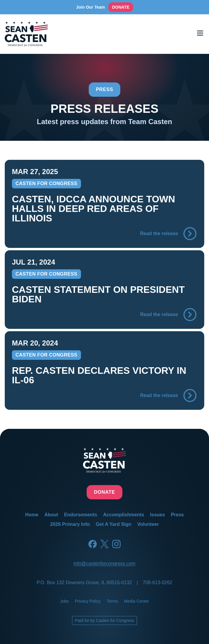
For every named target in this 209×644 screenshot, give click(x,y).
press (177, 515)
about (51, 515)
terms (112, 601)
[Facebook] (93, 544)
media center (136, 601)
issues (157, 515)
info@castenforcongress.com (104, 563)
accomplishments (124, 515)
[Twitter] (104, 544)
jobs (65, 601)
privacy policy (88, 601)
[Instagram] (116, 544)
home (32, 515)
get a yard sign (114, 524)
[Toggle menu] (200, 33)
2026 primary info (70, 524)
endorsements (81, 515)
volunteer (148, 524)
